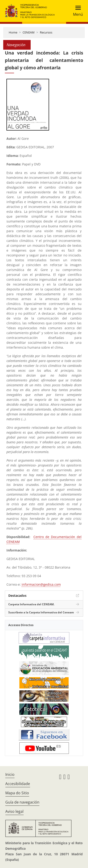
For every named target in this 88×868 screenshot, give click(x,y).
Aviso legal (14, 811)
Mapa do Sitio (17, 793)
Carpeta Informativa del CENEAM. (31, 604)
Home (13, 32)
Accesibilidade (18, 784)
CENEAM (29, 32)
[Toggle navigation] (77, 11)
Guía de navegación (22, 802)
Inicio (10, 774)
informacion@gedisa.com (41, 584)
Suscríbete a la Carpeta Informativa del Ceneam (41, 612)
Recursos (46, 32)
